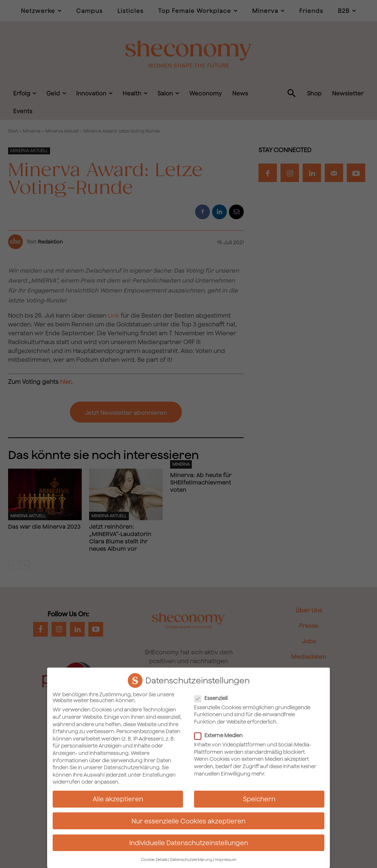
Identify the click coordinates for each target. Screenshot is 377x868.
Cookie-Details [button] (154, 859)
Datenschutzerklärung (132, 767)
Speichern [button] (259, 798)
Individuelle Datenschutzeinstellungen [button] (189, 842)
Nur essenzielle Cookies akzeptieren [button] (188, 820)
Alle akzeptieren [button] (118, 798)
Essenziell (213, 697)
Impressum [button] (226, 859)
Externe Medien (221, 735)
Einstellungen (159, 774)
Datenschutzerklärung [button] (191, 859)
